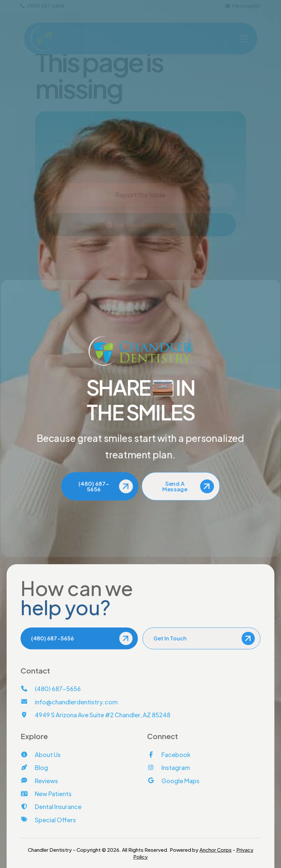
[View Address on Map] (95, 715)
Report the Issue (140, 195)
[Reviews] (39, 781)
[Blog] (34, 767)
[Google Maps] (173, 781)
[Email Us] (69, 702)
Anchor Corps (216, 850)
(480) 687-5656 (42, 6)
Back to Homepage (145, 224)
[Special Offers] (48, 820)
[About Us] (41, 755)
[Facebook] (169, 755)
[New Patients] (46, 794)
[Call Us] (51, 689)
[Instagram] (169, 767)
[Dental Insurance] (51, 807)
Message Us (243, 6)
